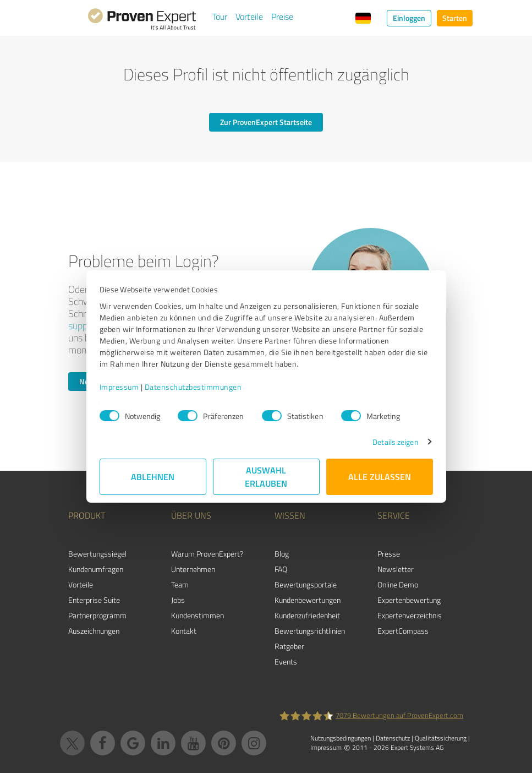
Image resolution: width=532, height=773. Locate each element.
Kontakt (184, 631)
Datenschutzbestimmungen (193, 387)
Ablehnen (153, 477)
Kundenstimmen (198, 615)
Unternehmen (193, 569)
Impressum (119, 387)
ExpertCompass (403, 631)
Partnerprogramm (97, 615)
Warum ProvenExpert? (207, 554)
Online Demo (398, 584)
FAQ (281, 569)
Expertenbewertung (409, 600)
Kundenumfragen (96, 569)
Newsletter (396, 569)
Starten (455, 18)
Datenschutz (393, 738)
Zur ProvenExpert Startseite (266, 122)
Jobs (178, 600)
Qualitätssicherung (441, 738)
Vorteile (249, 17)
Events (286, 662)
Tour (220, 17)
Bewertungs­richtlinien (310, 631)
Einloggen (409, 18)
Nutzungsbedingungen (341, 738)
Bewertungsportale (306, 584)
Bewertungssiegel (97, 554)
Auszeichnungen (94, 631)
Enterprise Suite (94, 600)
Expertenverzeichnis (410, 615)
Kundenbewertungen (308, 600)
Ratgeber (289, 646)
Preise (282, 17)
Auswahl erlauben (266, 477)
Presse (389, 554)
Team (180, 584)
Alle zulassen (380, 477)
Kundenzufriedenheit (307, 615)
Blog (282, 554)
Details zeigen (395, 442)
